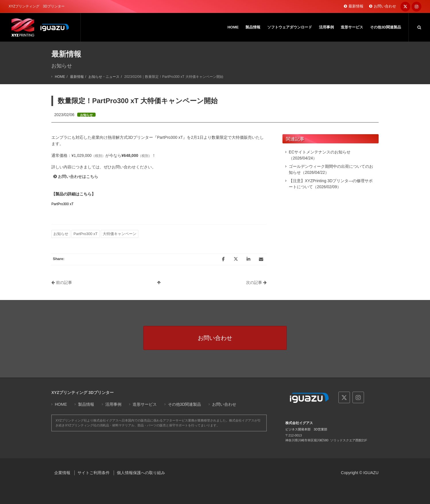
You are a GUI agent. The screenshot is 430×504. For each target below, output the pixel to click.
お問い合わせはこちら (78, 176)
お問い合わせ (385, 6)
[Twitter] (236, 259)
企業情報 (62, 473)
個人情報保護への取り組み (141, 473)
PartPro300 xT (62, 204)
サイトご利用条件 (94, 473)
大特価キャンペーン (120, 234)
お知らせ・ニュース (104, 77)
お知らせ (61, 234)
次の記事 (256, 282)
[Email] (261, 259)
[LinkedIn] (248, 259)
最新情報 (356, 6)
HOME (60, 77)
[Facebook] (223, 259)
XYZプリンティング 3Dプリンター (83, 393)
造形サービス (145, 404)
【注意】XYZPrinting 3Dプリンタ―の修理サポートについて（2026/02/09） (331, 184)
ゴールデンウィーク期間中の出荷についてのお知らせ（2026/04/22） (331, 169)
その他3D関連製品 (185, 404)
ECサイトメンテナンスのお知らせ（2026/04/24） (320, 155)
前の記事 (62, 282)
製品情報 (86, 404)
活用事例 (113, 404)
